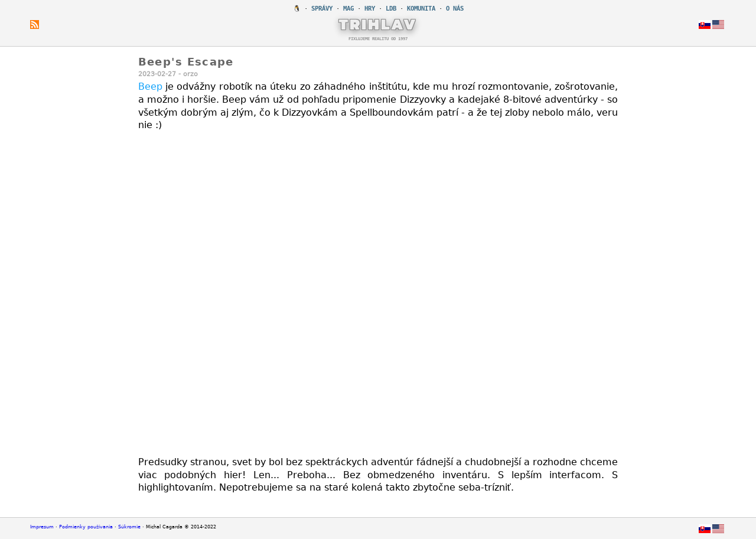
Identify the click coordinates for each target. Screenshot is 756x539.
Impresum (42, 527)
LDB (391, 9)
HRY (370, 9)
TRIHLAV (378, 24)
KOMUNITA (421, 9)
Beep (150, 86)
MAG (348, 9)
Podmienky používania (86, 527)
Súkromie (129, 527)
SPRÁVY (322, 9)
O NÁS (455, 9)
